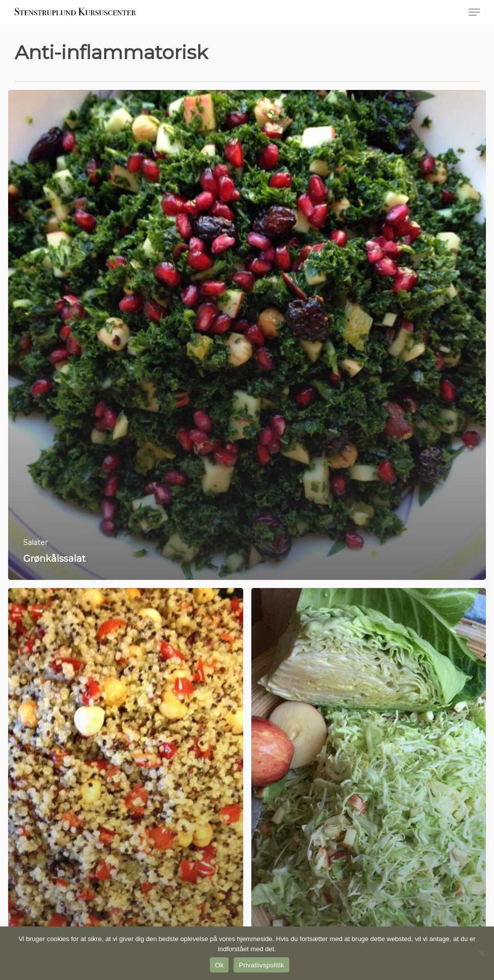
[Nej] (481, 953)
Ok (219, 965)
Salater (35, 543)
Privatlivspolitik (261, 965)
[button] (474, 12)
